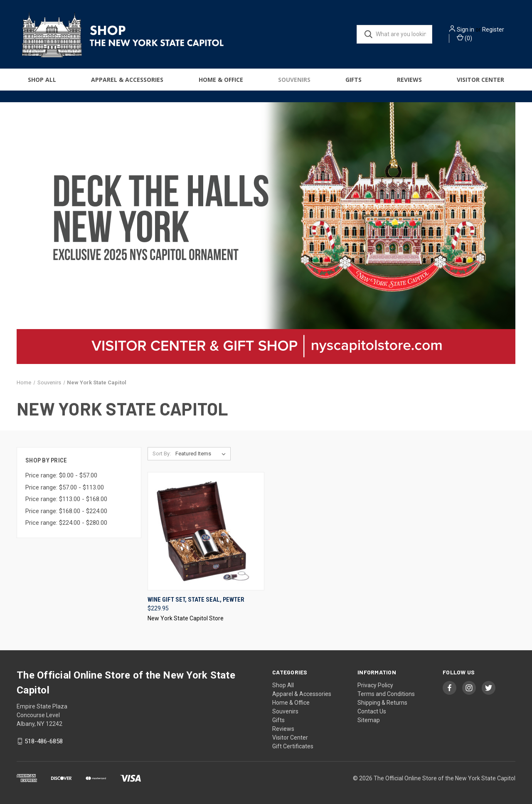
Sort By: (162, 454)
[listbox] (202, 454)
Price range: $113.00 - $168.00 (66, 499)
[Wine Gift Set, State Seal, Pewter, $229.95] (206, 531)
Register (493, 30)
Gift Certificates (293, 746)
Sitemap (369, 720)
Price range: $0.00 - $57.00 (61, 475)
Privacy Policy (375, 685)
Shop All (42, 80)
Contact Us (372, 711)
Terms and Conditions (386, 694)
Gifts (353, 80)
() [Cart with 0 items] (464, 38)
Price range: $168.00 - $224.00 (66, 511)
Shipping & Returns (382, 703)
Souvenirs (294, 80)
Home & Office (221, 80)
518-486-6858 (44, 741)
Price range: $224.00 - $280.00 (66, 523)
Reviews (409, 80)
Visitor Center (480, 80)
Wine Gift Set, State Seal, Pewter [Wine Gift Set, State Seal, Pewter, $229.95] (196, 600)
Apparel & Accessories (127, 80)
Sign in (465, 30)
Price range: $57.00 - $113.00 (65, 487)
